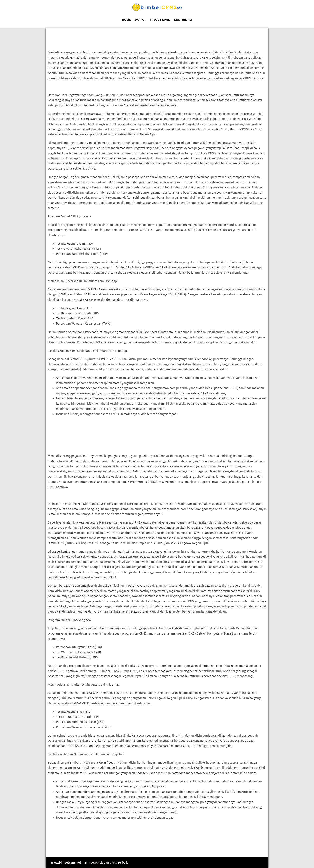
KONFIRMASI (183, 20)
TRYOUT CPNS (160, 20)
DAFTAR (140, 20)
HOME (126, 20)
